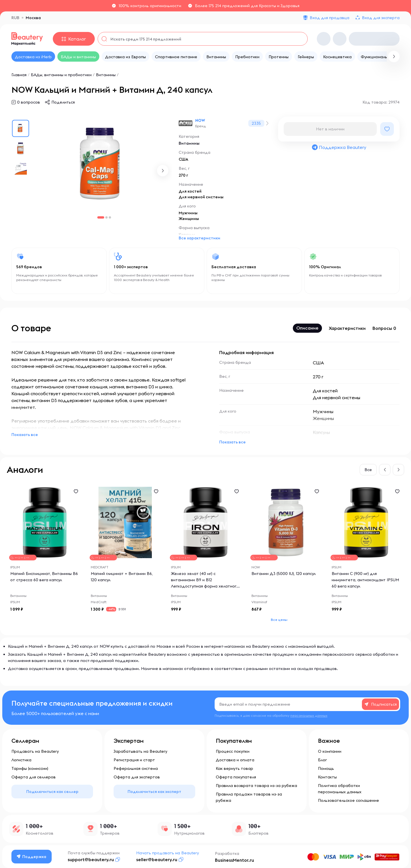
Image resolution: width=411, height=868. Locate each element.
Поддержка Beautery (339, 147)
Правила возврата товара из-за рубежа (256, 786)
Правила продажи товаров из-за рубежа (249, 797)
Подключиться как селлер (52, 792)
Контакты (327, 777)
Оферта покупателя (236, 777)
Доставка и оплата (235, 760)
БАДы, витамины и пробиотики (61, 75)
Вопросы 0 (384, 328)
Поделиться (63, 102)
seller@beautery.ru (157, 859)
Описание (307, 328)
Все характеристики (200, 238)
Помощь (326, 768)
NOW (200, 120)
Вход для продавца (330, 18)
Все (368, 470)
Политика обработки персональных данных (340, 789)
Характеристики (347, 328)
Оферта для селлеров (34, 777)
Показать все (25, 435)
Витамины (106, 75)
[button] (163, 171)
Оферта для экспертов (137, 777)
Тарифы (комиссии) (30, 768)
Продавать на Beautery (35, 751)
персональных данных (309, 715)
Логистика (21, 760)
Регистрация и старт (134, 760)
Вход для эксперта (381, 18)
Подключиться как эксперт (154, 792)
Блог (322, 760)
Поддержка (32, 857)
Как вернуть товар (234, 768)
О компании (330, 751)
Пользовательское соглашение (348, 800)
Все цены (279, 620)
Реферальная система (136, 768)
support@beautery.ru (91, 859)
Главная (19, 75)
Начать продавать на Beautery (168, 853)
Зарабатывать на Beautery (140, 751)
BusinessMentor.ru (234, 860)
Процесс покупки (233, 751)
